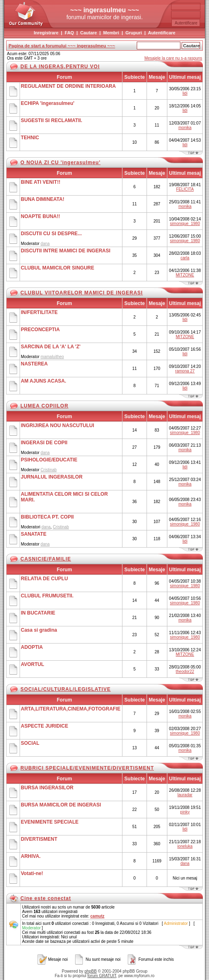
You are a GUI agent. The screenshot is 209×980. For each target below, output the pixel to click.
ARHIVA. (31, 856)
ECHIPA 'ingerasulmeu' (48, 103)
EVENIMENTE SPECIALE (50, 822)
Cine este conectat (46, 898)
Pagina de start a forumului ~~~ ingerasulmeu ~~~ (62, 46)
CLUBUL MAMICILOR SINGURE (58, 268)
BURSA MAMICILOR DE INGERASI (61, 805)
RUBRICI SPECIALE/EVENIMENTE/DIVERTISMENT (87, 768)
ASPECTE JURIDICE (44, 726)
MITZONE (185, 275)
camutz (97, 916)
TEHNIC (30, 138)
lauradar (185, 795)
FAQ (70, 33)
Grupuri (133, 33)
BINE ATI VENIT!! (41, 182)
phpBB (91, 971)
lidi (185, 93)
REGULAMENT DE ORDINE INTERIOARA (68, 86)
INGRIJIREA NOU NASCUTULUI (58, 425)
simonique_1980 (185, 224)
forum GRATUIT (102, 976)
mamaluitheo (52, 357)
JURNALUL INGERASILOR (52, 477)
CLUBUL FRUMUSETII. (47, 596)
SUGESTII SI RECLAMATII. (51, 120)
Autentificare (161, 33)
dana (45, 244)
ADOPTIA (32, 647)
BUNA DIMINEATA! (42, 199)
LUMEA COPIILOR (44, 406)
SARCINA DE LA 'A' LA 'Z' (51, 347)
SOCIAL (30, 743)
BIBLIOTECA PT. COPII (47, 517)
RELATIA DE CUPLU (44, 579)
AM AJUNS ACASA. (43, 381)
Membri (111, 33)
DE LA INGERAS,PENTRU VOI (60, 67)
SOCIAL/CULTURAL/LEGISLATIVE (66, 689)
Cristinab (48, 470)
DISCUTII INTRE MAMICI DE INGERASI (66, 251)
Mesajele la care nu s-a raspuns (173, 58)
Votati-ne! (32, 873)
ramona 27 (185, 371)
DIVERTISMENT (39, 839)
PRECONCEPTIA (40, 330)
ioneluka (185, 846)
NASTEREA (34, 364)
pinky (185, 812)
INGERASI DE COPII (44, 443)
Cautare (88, 33)
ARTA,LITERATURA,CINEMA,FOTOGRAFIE (71, 709)
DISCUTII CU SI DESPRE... (51, 234)
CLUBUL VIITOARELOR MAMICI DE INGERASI (82, 293)
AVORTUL (32, 664)
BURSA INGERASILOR (47, 788)
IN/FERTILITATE (39, 312)
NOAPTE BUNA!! (40, 216)
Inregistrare (46, 33)
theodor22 (185, 672)
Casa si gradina (39, 630)
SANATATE (34, 534)
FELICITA (185, 189)
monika (185, 128)
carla (185, 258)
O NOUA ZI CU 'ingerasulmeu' (60, 163)
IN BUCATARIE (38, 613)
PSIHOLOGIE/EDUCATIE (49, 460)
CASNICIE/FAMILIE (46, 559)
